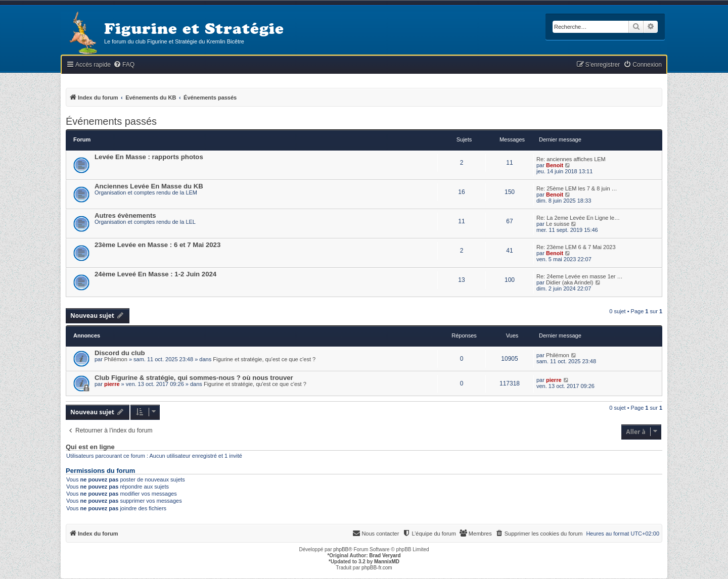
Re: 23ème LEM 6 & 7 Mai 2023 (576, 247)
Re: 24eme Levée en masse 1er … (580, 276)
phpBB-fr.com (377, 568)
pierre (112, 384)
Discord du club (120, 353)
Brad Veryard (385, 556)
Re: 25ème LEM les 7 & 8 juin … (577, 188)
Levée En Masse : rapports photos (149, 157)
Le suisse (558, 224)
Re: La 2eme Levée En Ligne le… (578, 218)
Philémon (116, 359)
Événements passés (111, 121)
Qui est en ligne (90, 447)
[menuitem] (124, 65)
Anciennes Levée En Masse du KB (149, 186)
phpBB (341, 549)
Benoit (555, 165)
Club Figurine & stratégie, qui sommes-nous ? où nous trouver (194, 378)
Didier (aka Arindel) (570, 282)
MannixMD (387, 562)
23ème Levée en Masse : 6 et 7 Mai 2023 (157, 245)
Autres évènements (125, 215)
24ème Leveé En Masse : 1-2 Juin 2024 (155, 274)
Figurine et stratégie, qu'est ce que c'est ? (264, 359)
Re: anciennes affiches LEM (571, 159)
